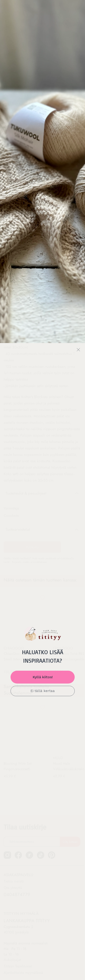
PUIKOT (68, 29)
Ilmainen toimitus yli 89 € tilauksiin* (42, 7)
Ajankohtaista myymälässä (23, 962)
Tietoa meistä (14, 871)
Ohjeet (42, 29)
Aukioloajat (12, 949)
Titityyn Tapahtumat (18, 956)
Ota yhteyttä (13, 877)
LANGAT (14, 29)
